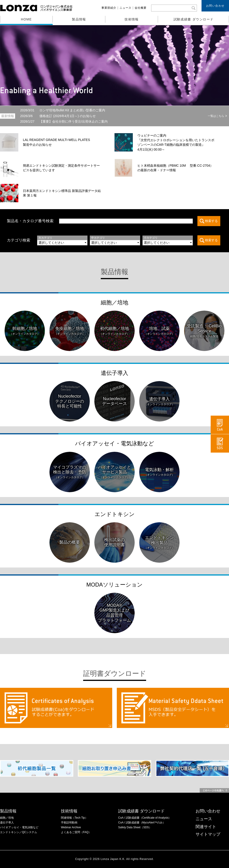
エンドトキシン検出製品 (159, 542)
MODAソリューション (114, 585)
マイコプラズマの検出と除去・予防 (70, 472)
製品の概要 (70, 542)
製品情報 (79, 19)
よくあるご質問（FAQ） (76, 832)
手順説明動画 (69, 823)
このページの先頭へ (214, 790)
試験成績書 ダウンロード (194, 19)
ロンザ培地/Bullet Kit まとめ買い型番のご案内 (63, 110)
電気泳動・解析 (159, 472)
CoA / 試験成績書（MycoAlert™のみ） (142, 823)
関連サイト (206, 827)
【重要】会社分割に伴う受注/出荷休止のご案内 (64, 121)
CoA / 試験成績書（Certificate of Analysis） (145, 818)
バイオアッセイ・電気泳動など (115, 443)
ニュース (125, 8)
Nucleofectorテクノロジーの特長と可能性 (70, 401)
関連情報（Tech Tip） (74, 818)
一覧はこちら (216, 116)
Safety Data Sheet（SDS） (135, 827)
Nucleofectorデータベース (114, 401)
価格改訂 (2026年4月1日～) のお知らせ (58, 116)
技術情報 (132, 19)
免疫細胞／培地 (70, 331)
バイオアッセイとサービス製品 (114, 472)
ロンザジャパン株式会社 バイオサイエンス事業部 (37, 8)
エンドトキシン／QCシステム (19, 832)
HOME (26, 19)
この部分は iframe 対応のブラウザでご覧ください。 (129, 240)
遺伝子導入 (114, 373)
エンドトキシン (115, 514)
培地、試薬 (159, 331)
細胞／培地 (114, 302)
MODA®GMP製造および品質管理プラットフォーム (114, 613)
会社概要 (141, 8)
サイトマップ (208, 834)
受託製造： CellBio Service (204, 331)
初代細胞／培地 (114, 331)
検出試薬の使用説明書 (114, 542)
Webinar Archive (71, 827)
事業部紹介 (109, 8)
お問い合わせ (215, 6)
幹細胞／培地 (25, 331)
